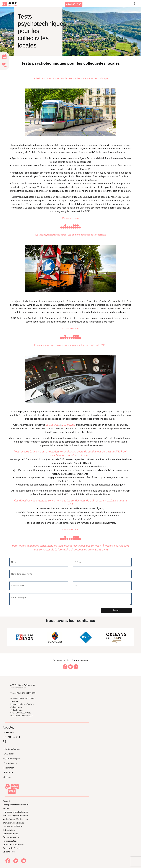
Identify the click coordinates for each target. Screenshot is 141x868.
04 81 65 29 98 (100, 550)
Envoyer (116, 610)
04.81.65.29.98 (74, 4)
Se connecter (9, 852)
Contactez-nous (70, 218)
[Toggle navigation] (134, 4)
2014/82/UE (69, 425)
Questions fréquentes (13, 844)
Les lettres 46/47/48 (13, 826)
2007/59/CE (52, 425)
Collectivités (9, 830)
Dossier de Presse (11, 848)
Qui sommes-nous (11, 837)
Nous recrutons (10, 841)
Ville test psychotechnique (16, 816)
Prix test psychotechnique (15, 812)
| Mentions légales (11, 749)
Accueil (6, 801)
